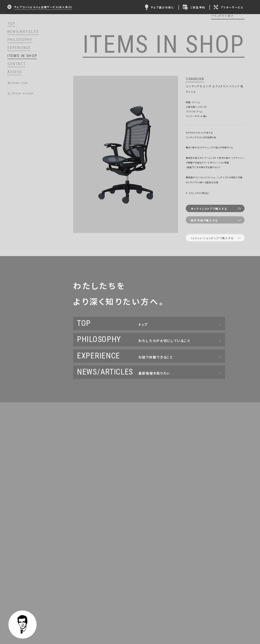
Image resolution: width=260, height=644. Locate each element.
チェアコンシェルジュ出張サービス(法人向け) (43, 7)
